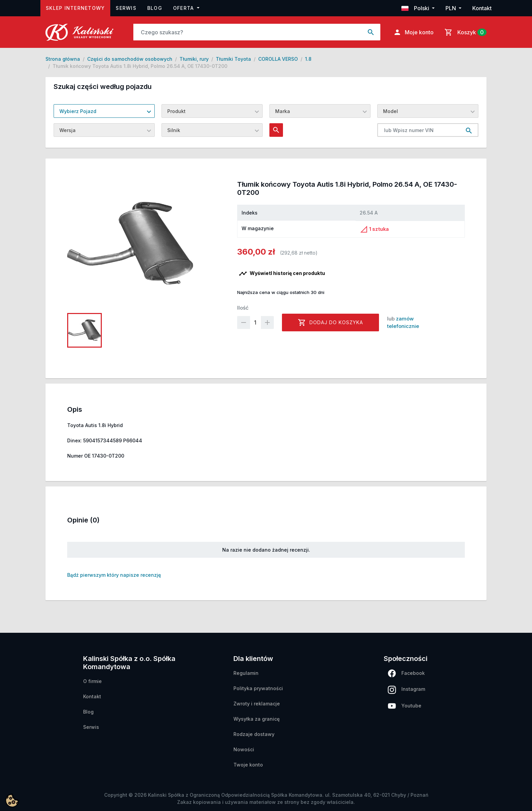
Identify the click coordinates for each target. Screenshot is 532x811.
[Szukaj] (248, 32)
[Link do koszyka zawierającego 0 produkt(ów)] (464, 32)
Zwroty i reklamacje (257, 704)
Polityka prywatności (258, 688)
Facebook (406, 673)
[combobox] (104, 111)
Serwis (126, 8)
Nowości (244, 749)
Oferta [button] (184, 8)
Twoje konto (248, 765)
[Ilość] (255, 322)
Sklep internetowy (78, 7)
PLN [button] (451, 8)
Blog (155, 8)
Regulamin (246, 673)
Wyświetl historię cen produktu (282, 274)
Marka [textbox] (283, 111)
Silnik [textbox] (174, 130)
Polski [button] (416, 8)
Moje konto (413, 32)
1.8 (308, 59)
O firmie (92, 681)
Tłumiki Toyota (233, 59)
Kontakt (482, 8)
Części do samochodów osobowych (130, 59)
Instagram (406, 690)
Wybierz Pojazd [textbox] (78, 111)
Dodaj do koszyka (330, 322)
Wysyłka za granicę (256, 719)
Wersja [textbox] (68, 130)
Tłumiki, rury (194, 59)
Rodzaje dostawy (254, 734)
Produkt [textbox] (176, 111)
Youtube (405, 706)
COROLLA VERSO (278, 59)
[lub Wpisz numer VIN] (419, 130)
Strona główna (63, 59)
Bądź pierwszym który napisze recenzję (114, 575)
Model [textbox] (391, 111)
